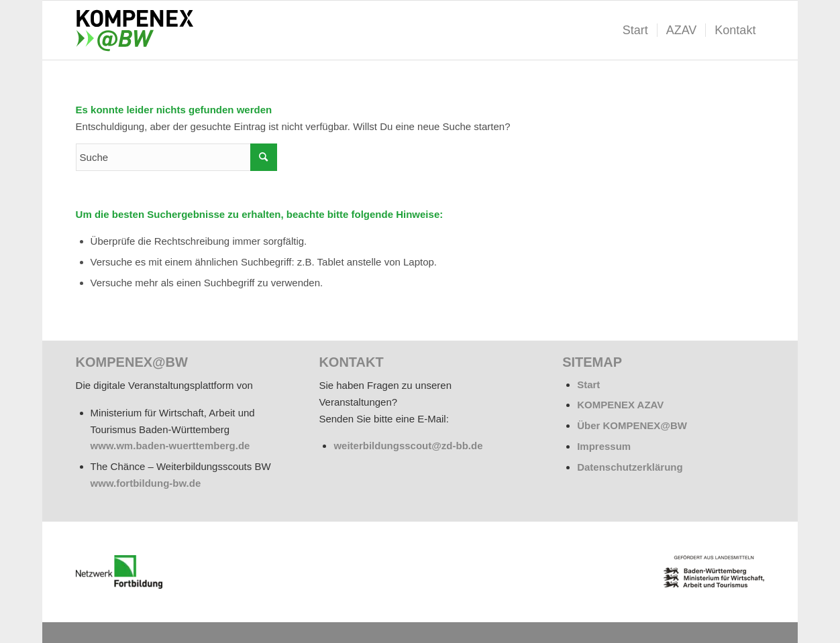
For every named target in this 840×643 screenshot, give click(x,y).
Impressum (604, 446)
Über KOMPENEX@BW (632, 425)
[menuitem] (635, 30)
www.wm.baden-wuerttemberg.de (170, 446)
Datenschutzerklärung (630, 467)
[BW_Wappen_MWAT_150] (714, 571)
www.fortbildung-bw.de (146, 483)
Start (588, 385)
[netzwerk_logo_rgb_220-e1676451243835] (119, 572)
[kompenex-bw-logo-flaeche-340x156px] (140, 30)
